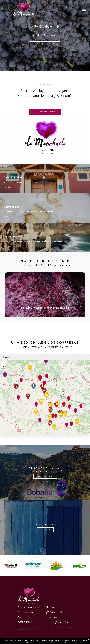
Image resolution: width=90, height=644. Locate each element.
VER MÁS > (7, 217)
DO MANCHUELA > (45, 311)
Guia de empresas (26, 612)
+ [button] (3, 363)
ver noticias (45, 530)
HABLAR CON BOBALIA (45, 476)
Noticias (50, 607)
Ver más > (7, 187)
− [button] (3, 367)
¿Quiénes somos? (54, 612)
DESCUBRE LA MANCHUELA (45, 112)
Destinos (21, 617)
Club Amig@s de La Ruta (57, 622)
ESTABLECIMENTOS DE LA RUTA (45, 44)
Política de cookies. (24, 630)
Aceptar (65, 642)
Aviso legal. (68, 628)
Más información (74, 642)
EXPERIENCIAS (25, 622)
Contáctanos (52, 617)
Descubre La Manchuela (29, 607)
